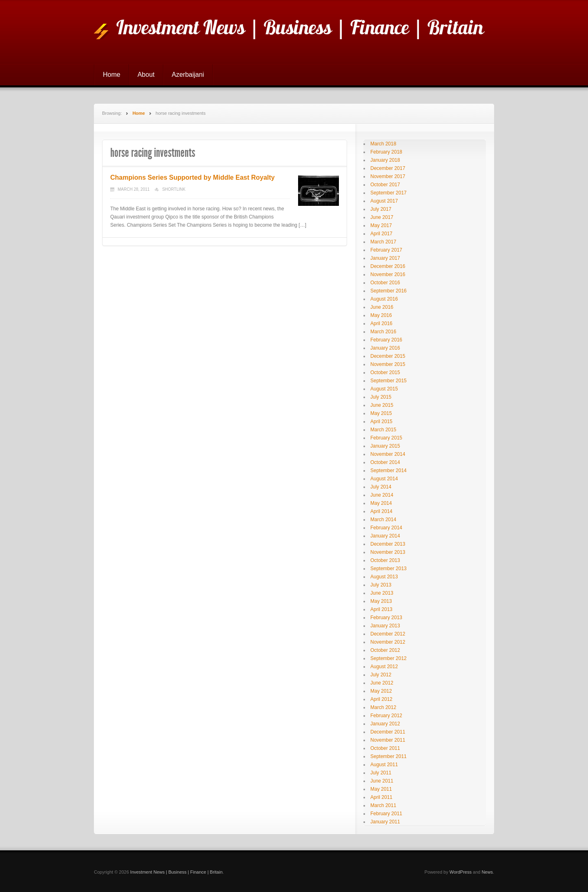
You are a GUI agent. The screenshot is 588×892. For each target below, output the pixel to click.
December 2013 (388, 544)
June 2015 (382, 405)
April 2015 (381, 421)
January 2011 (385, 822)
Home (112, 75)
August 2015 (384, 389)
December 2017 (388, 168)
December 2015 (388, 356)
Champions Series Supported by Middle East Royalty (193, 177)
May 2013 (381, 601)
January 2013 (385, 626)
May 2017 (381, 225)
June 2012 (382, 683)
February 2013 (386, 618)
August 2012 (384, 667)
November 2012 (388, 642)
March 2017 (383, 242)
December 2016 (388, 266)
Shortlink (174, 189)
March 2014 (383, 520)
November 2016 (388, 274)
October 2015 (385, 372)
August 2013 (384, 577)
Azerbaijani (188, 75)
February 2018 (386, 152)
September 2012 (389, 658)
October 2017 (385, 185)
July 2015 (381, 397)
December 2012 (388, 634)
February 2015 (386, 438)
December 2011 (388, 732)
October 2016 (385, 283)
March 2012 (383, 707)
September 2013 (389, 569)
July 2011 (381, 773)
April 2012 (381, 699)
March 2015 (383, 430)
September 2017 (389, 193)
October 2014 (385, 462)
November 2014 (388, 454)
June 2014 (382, 495)
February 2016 (386, 340)
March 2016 (383, 332)
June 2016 (382, 307)
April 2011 (381, 797)
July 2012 (381, 675)
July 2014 (381, 487)
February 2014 (386, 528)
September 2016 (389, 291)
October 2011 (385, 748)
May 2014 (381, 503)
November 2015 (388, 364)
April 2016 (381, 323)
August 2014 (384, 479)
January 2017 (385, 258)
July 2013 (381, 585)
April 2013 (381, 609)
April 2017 (381, 234)
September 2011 (389, 756)
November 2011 (388, 740)
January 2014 (385, 536)
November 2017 (388, 176)
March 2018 (383, 144)
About (146, 75)
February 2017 (386, 250)
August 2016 (384, 299)
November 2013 (388, 552)
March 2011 (383, 805)
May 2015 (381, 413)
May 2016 (381, 315)
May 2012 (381, 691)
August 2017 (384, 201)
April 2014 (381, 511)
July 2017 (381, 209)
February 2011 (386, 814)
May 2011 (381, 789)
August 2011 (384, 765)
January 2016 (385, 348)
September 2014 (389, 471)
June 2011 (382, 781)
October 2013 (385, 560)
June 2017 (382, 217)
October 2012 (385, 650)
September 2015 (389, 381)
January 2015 (385, 446)
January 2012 (385, 724)
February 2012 (386, 716)
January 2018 (385, 160)
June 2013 (382, 593)
